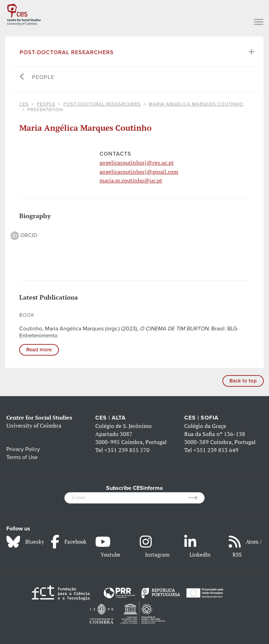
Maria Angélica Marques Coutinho (196, 104)
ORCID (24, 235)
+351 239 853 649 (216, 450)
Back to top (243, 381)
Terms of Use (22, 457)
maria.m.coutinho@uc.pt (131, 180)
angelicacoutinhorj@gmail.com (139, 172)
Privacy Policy (23, 449)
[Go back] (22, 77)
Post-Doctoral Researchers (67, 52)
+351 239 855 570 (127, 450)
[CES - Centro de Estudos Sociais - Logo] (24, 13)
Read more (39, 350)
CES (24, 104)
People (43, 77)
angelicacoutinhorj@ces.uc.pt (137, 163)
